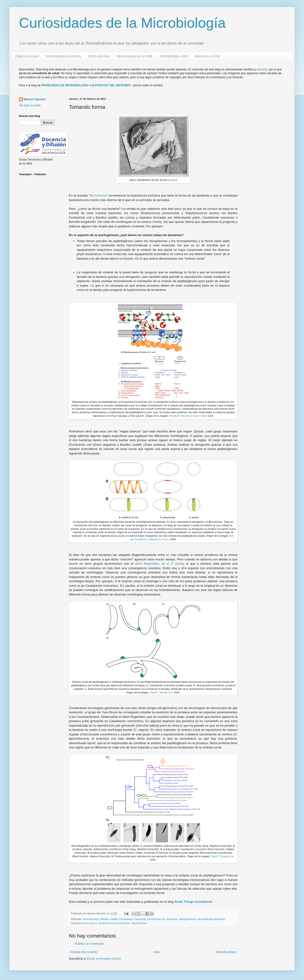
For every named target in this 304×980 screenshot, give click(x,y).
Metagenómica (188, 919)
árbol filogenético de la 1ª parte (159, 564)
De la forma (98, 195)
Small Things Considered (193, 902)
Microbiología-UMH (174, 56)
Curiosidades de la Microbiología (122, 23)
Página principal (27, 56)
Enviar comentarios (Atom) (104, 959)
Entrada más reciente (84, 952)
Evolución (172, 919)
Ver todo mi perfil (30, 105)
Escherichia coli (156, 919)
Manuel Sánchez (35, 99)
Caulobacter (126, 919)
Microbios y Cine (207, 56)
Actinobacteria (91, 919)
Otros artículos (99, 56)
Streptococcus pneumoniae (114, 923)
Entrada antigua (226, 952)
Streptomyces (139, 923)
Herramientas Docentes (64, 56)
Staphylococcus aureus (84, 923)
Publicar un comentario (89, 944)
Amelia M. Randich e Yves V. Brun (188, 416)
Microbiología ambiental (211, 919)
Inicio (157, 952)
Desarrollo (140, 919)
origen (173, 180)
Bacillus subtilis (109, 919)
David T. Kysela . (162, 692)
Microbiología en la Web (135, 56)
